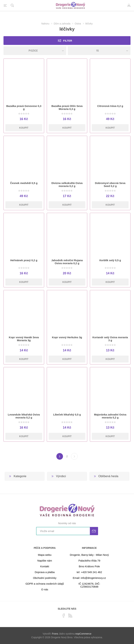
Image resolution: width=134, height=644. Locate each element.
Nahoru (45, 24)
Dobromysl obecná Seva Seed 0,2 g (110, 184)
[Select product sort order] (35, 51)
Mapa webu (45, 555)
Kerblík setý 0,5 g (110, 260)
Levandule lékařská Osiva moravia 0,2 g (24, 416)
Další (74, 456)
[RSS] (70, 616)
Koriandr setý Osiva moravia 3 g (110, 339)
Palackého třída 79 (89, 561)
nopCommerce (83, 634)
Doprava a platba (45, 572)
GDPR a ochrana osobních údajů (45, 584)
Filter (68, 41)
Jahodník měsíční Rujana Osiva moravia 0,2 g (67, 262)
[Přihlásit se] (63, 531)
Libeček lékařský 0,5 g (67, 415)
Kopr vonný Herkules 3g (67, 337)
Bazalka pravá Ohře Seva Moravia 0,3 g (67, 107)
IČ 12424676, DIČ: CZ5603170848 (89, 585)
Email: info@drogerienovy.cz (89, 578)
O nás (45, 589)
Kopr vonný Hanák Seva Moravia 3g (24, 339)
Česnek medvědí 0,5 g (24, 183)
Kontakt (45, 566)
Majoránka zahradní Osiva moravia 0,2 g (110, 416)
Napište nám (45, 561)
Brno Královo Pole (89, 566)
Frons (55, 634)
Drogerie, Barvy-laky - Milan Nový (89, 555)
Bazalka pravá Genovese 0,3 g (24, 107)
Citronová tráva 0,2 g (110, 106)
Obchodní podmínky (45, 578)
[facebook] (64, 616)
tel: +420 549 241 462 (89, 572)
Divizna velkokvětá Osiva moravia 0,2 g (67, 184)
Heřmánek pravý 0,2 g (24, 260)
